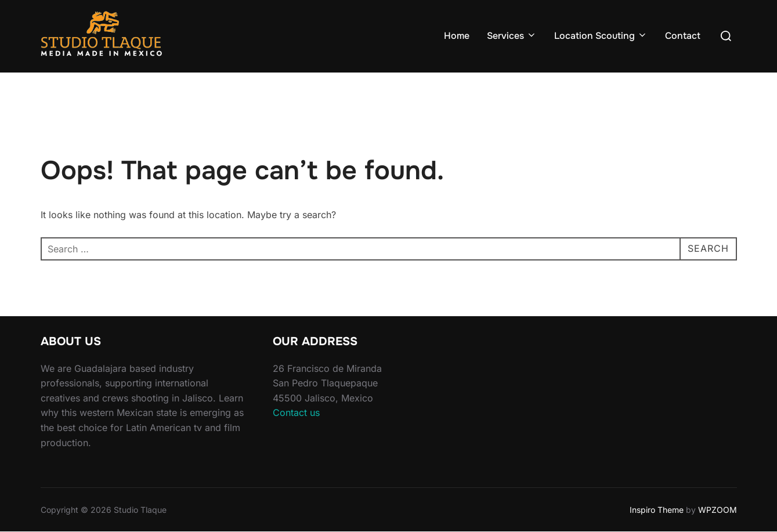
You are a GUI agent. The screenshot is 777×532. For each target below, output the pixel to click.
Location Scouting (601, 36)
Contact (683, 36)
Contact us (296, 412)
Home (457, 36)
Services (512, 36)
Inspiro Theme (657, 510)
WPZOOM (718, 510)
